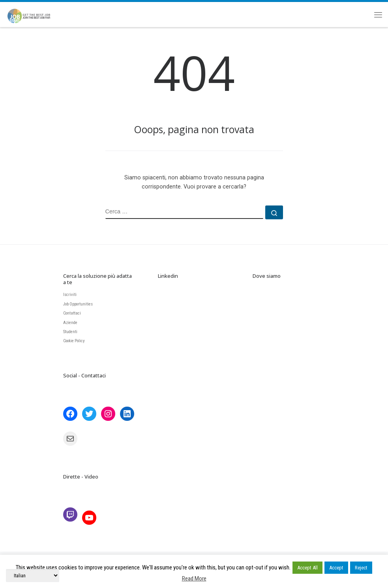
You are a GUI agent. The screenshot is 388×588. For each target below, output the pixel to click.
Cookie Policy (74, 341)
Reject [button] (361, 568)
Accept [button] (336, 568)
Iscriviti (70, 295)
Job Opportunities (78, 304)
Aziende (70, 323)
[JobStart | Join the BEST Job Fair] (32, 13)
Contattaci (72, 313)
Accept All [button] (307, 568)
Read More (194, 579)
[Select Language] (33, 576)
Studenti (70, 332)
